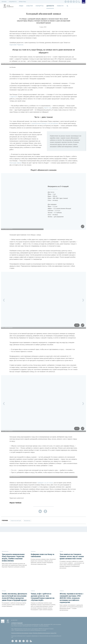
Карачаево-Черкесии (16, 45)
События (29, 6)
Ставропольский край (16, 521)
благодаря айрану (16, 163)
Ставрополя (13, 97)
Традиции (33, 551)
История (4, 591)
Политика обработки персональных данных (22, 633)
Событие (33, 591)
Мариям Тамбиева (15, 503)
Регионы (4, 2)
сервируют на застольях (45, 483)
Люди (21, 6)
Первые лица (22, 2)
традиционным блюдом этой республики (45, 123)
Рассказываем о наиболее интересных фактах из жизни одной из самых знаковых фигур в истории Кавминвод (14, 605)
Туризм (61, 551)
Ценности (50, 6)
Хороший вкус (27, 521)
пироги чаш (48, 108)
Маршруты (40, 6)
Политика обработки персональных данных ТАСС (45, 633)
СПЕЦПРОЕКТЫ (13, 2)
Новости (60, 6)
